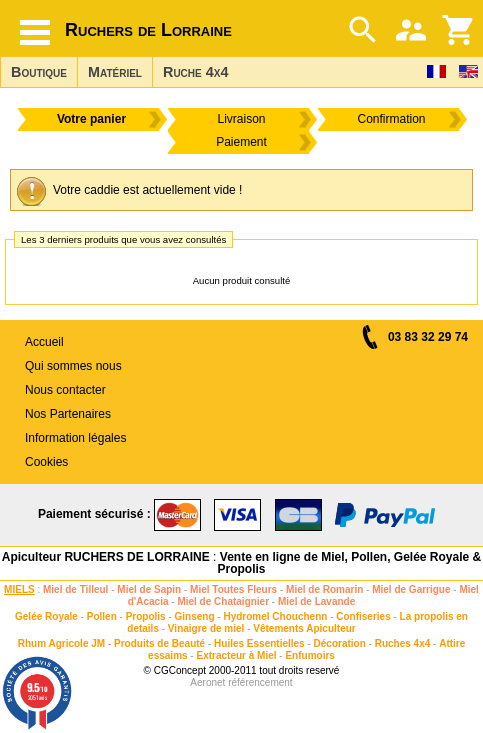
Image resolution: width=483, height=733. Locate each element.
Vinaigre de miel (206, 628)
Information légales (75, 438)
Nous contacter (65, 390)
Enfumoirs (309, 655)
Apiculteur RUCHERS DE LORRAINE (106, 557)
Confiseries (363, 616)
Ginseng (195, 616)
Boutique (39, 72)
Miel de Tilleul (75, 589)
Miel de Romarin (324, 589)
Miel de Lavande (316, 601)
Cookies (46, 462)
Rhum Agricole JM (61, 643)
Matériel (115, 72)
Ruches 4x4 (403, 643)
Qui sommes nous (73, 366)
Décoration (340, 643)
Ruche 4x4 (195, 72)
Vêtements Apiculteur (304, 628)
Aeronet (207, 682)
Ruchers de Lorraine (148, 30)
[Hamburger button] (35, 32)
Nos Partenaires (68, 414)
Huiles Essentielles (259, 643)
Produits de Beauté (159, 643)
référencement (260, 682)
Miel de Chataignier (223, 601)
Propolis (146, 616)
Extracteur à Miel (236, 655)
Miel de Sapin (149, 589)
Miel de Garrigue (411, 589)
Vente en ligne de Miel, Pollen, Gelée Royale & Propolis (349, 563)
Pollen (102, 616)
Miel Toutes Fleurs (233, 589)
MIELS (19, 589)
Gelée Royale (46, 616)
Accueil (44, 342)
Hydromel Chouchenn (275, 616)
